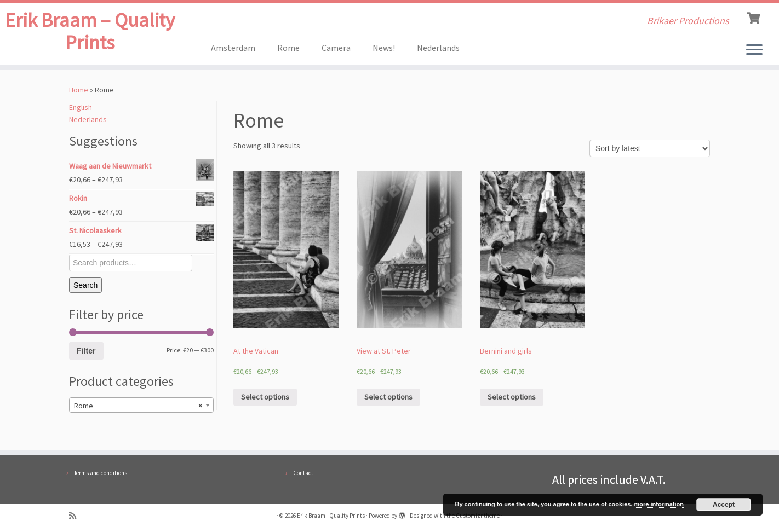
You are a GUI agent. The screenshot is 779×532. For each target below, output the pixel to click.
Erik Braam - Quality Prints (331, 516)
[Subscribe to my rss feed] (76, 516)
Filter (86, 354)
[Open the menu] (754, 50)
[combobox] (141, 408)
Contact (303, 473)
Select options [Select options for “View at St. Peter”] (388, 400)
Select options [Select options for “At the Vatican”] (265, 400)
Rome (288, 48)
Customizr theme (478, 516)
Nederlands (438, 48)
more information (658, 504)
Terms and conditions (101, 473)
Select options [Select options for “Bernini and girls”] (512, 400)
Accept (724, 505)
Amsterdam (233, 48)
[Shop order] (650, 151)
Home (79, 92)
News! (384, 48)
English (81, 110)
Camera (336, 48)
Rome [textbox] (138, 408)
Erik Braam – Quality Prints (90, 35)
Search (85, 288)
